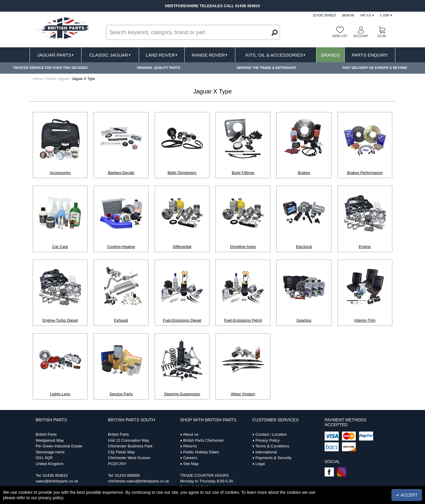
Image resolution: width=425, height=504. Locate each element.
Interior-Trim (365, 320)
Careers (190, 458)
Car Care (60, 247)
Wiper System (243, 394)
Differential (182, 247)
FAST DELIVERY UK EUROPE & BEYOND (375, 68)
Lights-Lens (60, 394)
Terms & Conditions (272, 446)
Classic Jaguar (110, 55)
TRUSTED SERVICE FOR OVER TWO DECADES (50, 68)
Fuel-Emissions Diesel (182, 320)
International (266, 452)
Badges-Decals (121, 173)
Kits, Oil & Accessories (276, 55)
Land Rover (162, 55)
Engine (365, 247)
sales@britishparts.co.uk (57, 481)
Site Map (191, 464)
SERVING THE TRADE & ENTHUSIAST (267, 68)
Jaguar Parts (56, 55)
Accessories (60, 173)
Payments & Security (273, 458)
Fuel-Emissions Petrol (243, 320)
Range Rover (210, 55)
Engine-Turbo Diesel (60, 320)
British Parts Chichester (204, 440)
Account (361, 36)
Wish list (340, 36)
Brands (330, 55)
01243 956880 (128, 475)
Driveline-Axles (243, 247)
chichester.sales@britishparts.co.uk (138, 481)
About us (190, 434)
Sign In (348, 15)
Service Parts (121, 394)
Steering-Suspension (182, 394)
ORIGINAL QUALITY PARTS (159, 68)
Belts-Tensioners (182, 173)
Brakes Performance (365, 173)
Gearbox (304, 320)
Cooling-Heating (121, 247)
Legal (260, 464)
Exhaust (121, 320)
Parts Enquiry (370, 55)
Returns (190, 446)
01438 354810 (55, 475)
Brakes (304, 173)
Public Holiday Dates (201, 452)
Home (37, 79)
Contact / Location (271, 434)
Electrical (304, 247)
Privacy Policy (267, 440)
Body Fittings (243, 173)
